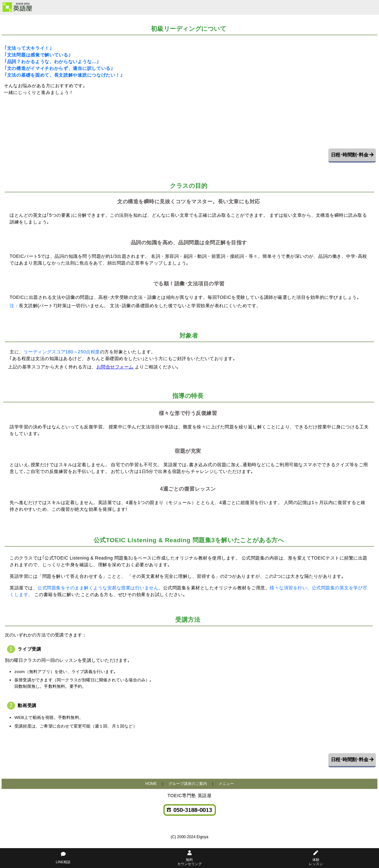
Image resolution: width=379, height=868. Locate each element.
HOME (151, 784)
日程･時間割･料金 (352, 155)
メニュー (226, 784)
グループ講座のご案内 (188, 784)
